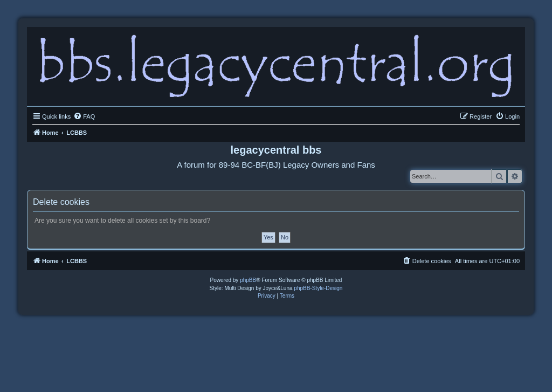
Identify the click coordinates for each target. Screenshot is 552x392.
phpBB (248, 280)
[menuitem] (84, 116)
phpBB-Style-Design (318, 288)
